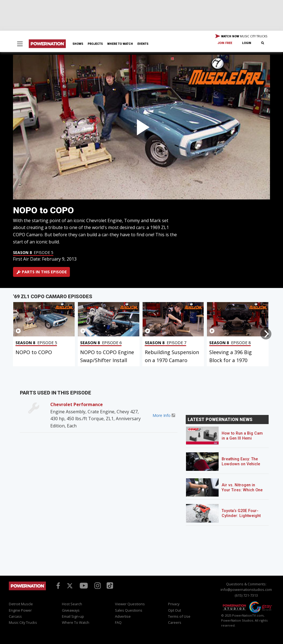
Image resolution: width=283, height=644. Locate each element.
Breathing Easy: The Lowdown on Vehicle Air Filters (241, 464)
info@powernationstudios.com (246, 590)
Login (247, 43)
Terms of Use (179, 616)
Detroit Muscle (21, 604)
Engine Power (20, 610)
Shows (78, 44)
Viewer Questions (130, 604)
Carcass (15, 616)
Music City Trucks (23, 622)
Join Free (225, 43)
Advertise (123, 616)
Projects (95, 44)
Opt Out (175, 610)
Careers (175, 622)
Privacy (174, 604)
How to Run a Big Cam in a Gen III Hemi (242, 436)
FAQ (118, 622)
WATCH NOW (241, 37)
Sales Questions (129, 610)
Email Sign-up (73, 616)
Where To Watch (120, 44)
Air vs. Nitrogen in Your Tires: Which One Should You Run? (242, 490)
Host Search (72, 604)
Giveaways (71, 610)
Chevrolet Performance (77, 404)
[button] (20, 44)
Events (143, 44)
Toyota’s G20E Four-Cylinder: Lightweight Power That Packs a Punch (241, 518)
